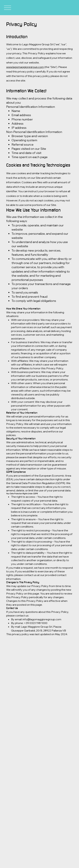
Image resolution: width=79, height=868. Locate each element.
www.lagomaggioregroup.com (25, 67)
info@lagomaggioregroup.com (42, 619)
